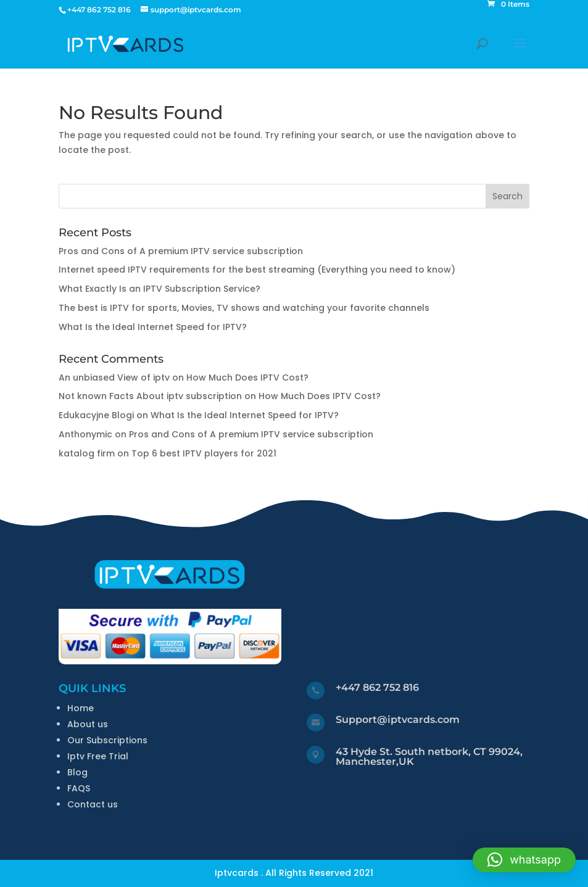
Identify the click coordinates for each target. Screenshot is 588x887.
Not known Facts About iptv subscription (150, 396)
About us (88, 724)
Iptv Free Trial (98, 756)
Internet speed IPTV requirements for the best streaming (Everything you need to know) (257, 270)
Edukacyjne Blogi (96, 415)
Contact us (93, 804)
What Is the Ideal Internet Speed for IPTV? (153, 327)
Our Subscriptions (107, 740)
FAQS (79, 788)
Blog (77, 772)
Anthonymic (85, 434)
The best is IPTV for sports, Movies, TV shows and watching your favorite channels (244, 308)
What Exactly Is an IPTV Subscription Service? (159, 289)
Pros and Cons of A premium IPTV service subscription (181, 251)
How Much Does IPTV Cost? (247, 377)
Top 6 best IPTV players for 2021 (204, 453)
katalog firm (87, 453)
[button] (524, 860)
